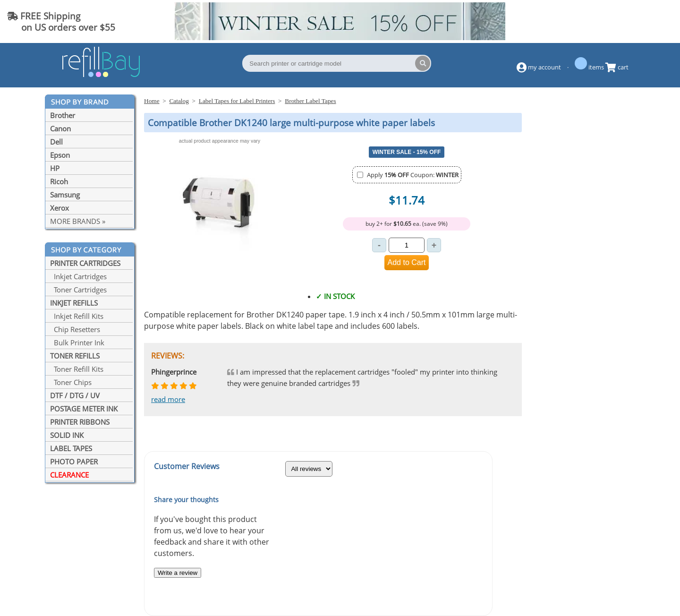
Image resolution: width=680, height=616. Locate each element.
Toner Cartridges (78, 290)
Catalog (179, 101)
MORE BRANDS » (78, 221)
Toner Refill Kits (77, 369)
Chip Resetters (75, 329)
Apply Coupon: (413, 175)
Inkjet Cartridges (78, 276)
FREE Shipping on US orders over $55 (61, 21)
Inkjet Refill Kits (77, 316)
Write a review (178, 573)
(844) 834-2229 (635, 21)
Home (152, 101)
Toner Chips (71, 382)
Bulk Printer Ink (77, 342)
